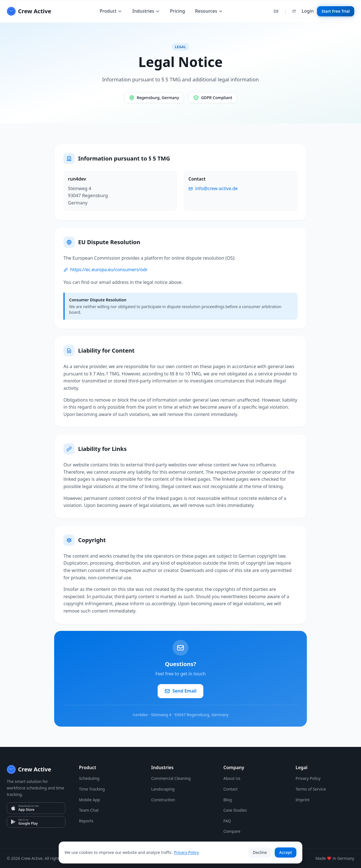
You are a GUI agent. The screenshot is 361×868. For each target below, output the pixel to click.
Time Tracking (92, 789)
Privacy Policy (308, 778)
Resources (209, 11)
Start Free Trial (336, 11)
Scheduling (89, 778)
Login (308, 11)
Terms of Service (311, 789)
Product (111, 11)
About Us (232, 778)
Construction (163, 800)
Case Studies (235, 810)
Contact (231, 789)
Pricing (178, 11)
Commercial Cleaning (171, 778)
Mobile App (90, 800)
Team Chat (89, 810)
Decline (260, 852)
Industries (146, 11)
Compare (232, 831)
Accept (286, 852)
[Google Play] (36, 822)
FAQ (227, 821)
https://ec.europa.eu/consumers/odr (105, 270)
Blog (228, 800)
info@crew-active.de (213, 188)
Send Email (180, 691)
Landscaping (163, 789)
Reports (86, 821)
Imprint (303, 800)
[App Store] (36, 808)
